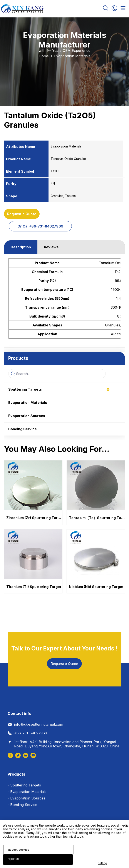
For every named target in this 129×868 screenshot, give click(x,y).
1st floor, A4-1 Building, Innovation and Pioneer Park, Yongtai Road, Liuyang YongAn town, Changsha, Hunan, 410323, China (67, 744)
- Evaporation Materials (27, 792)
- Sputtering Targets (24, 785)
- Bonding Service (22, 805)
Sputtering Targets (25, 389)
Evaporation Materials (72, 56)
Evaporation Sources (27, 416)
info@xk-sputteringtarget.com (39, 724)
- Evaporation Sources (26, 798)
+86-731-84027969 (31, 733)
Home (44, 56)
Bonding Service (23, 429)
